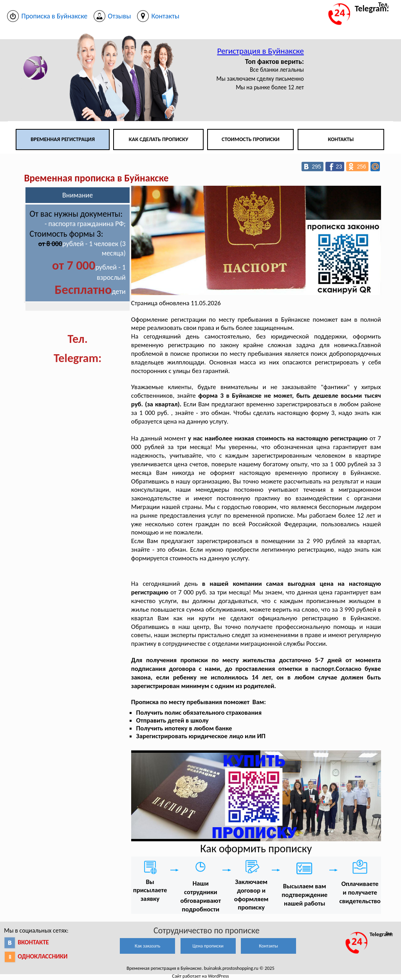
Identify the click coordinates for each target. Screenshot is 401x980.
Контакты (341, 139)
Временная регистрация (63, 139)
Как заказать (147, 946)
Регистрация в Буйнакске (260, 51)
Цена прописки (208, 946)
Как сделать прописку (159, 139)
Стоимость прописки (251, 139)
